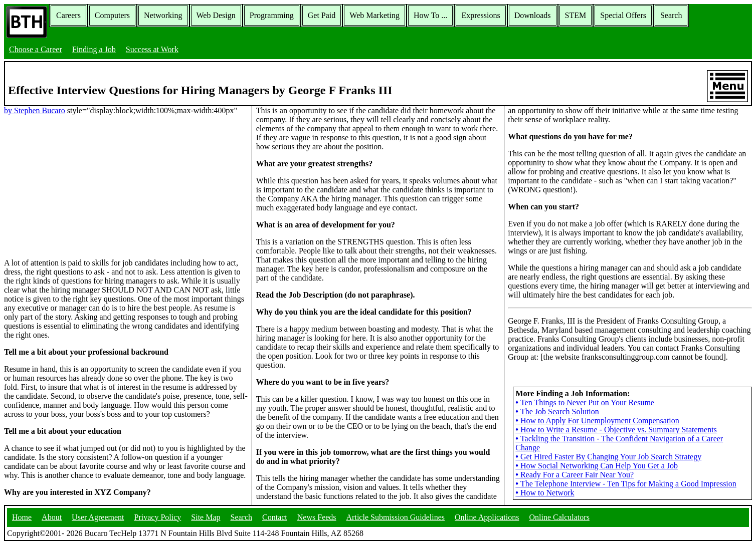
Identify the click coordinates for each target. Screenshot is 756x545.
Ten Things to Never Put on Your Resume (585, 402)
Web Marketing (374, 15)
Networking (163, 15)
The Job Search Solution (557, 412)
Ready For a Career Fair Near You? (575, 475)
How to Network (545, 493)
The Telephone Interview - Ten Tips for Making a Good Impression (626, 484)
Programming (272, 15)
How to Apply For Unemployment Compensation (597, 421)
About (52, 517)
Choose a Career (36, 49)
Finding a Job (94, 49)
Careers (68, 15)
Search (671, 15)
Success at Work (152, 49)
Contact (275, 517)
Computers (112, 15)
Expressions (481, 15)
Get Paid (322, 15)
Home (22, 517)
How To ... (430, 15)
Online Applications (487, 517)
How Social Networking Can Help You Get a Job (597, 466)
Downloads (533, 15)
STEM (576, 15)
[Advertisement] (126, 186)
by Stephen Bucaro (35, 110)
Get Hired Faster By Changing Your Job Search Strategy (608, 457)
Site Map (206, 517)
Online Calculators (559, 517)
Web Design (216, 15)
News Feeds (317, 517)
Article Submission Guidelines (396, 517)
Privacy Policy (158, 517)
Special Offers (623, 15)
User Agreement (98, 517)
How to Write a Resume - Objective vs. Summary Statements (616, 430)
